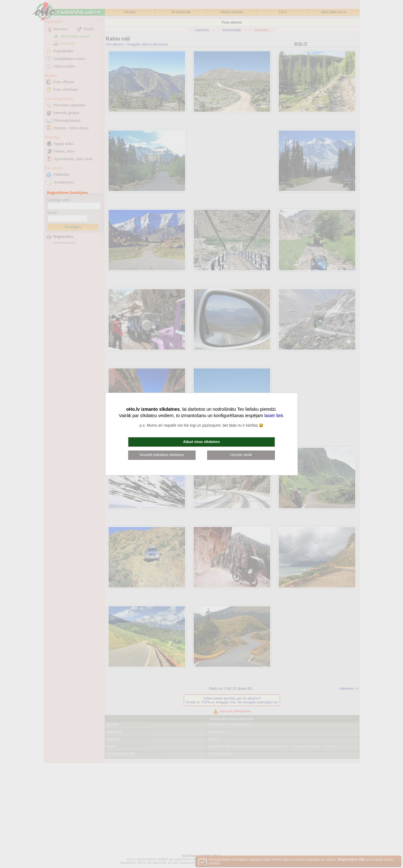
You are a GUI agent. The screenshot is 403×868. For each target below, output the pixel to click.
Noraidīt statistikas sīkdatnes (162, 455)
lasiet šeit (274, 416)
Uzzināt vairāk (241, 455)
